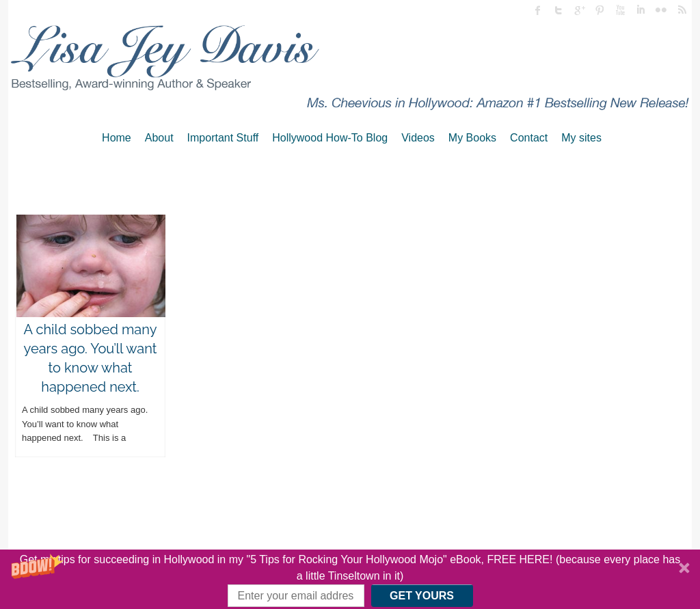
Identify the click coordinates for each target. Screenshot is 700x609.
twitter (558, 10)
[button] (350, 579)
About (159, 138)
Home (117, 138)
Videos (418, 138)
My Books (472, 138)
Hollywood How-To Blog (330, 138)
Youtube (620, 10)
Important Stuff (223, 138)
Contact (529, 138)
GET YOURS (422, 596)
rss (682, 10)
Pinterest (600, 10)
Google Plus (579, 10)
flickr (661, 10)
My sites (581, 138)
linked (641, 10)
